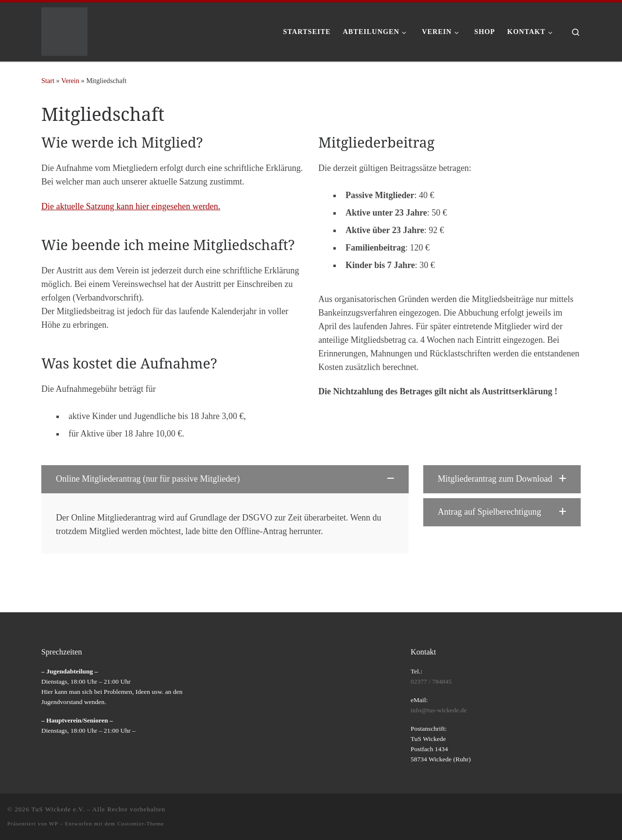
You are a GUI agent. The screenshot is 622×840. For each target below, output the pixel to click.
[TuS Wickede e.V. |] (64, 30)
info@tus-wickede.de (439, 710)
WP (53, 823)
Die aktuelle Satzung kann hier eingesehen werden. (131, 206)
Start (48, 81)
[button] (225, 479)
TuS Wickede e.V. (58, 809)
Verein (70, 81)
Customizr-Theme (140, 823)
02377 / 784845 (431, 681)
